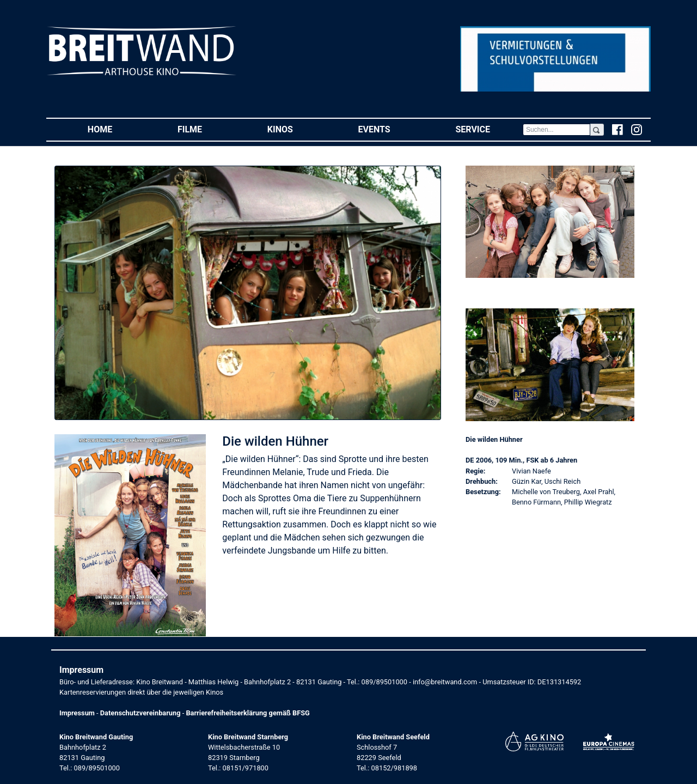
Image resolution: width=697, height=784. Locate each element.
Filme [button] (206, 129)
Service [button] (489, 129)
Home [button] (116, 129)
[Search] (557, 130)
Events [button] (391, 129)
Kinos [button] (296, 129)
